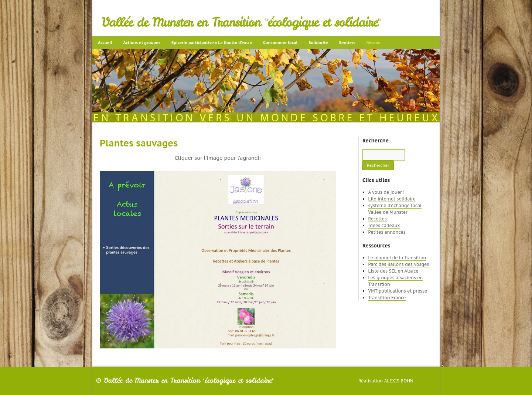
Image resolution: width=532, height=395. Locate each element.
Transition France (387, 298)
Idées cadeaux (384, 225)
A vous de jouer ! (386, 192)
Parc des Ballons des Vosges (399, 264)
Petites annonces (387, 232)
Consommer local (280, 43)
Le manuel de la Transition (397, 258)
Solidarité (318, 43)
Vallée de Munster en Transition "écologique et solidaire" (241, 22)
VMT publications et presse (398, 291)
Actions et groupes (142, 43)
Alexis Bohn (399, 381)
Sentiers (347, 43)
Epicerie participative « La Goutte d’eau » (212, 43)
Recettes (378, 219)
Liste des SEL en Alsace (393, 271)
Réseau (374, 43)
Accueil (105, 43)
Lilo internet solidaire (392, 199)
